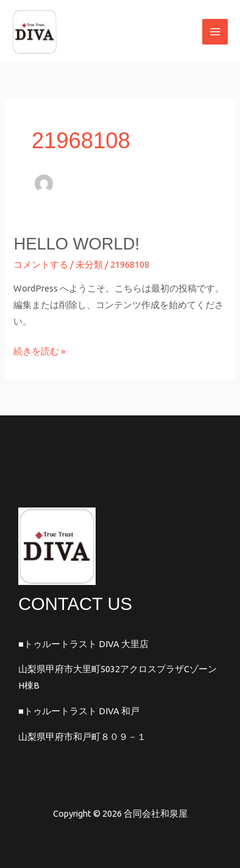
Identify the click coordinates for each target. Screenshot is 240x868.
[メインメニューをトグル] (215, 32)
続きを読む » (39, 350)
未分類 (89, 264)
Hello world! (76, 244)
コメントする (41, 264)
